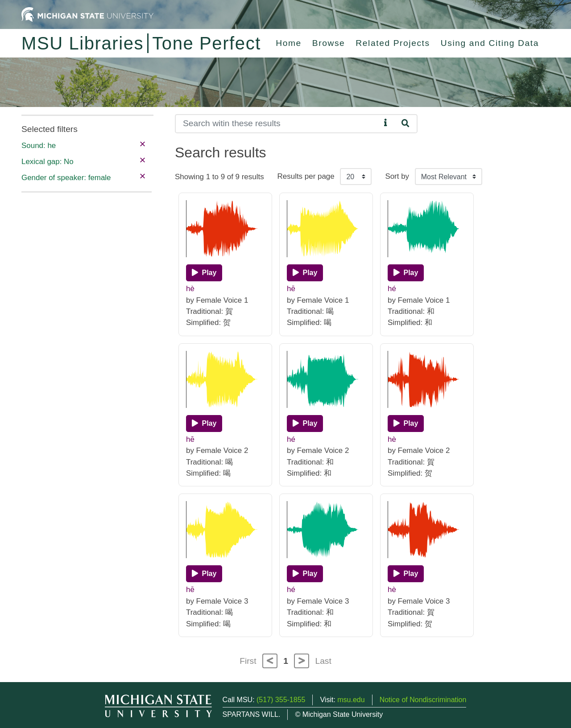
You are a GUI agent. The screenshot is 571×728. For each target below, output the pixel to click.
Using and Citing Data (490, 43)
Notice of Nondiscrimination (423, 700)
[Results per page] (356, 177)
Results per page (306, 176)
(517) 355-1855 (281, 700)
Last (323, 661)
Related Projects (393, 43)
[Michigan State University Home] (87, 14)
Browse (329, 43)
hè (190, 289)
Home (289, 43)
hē (291, 289)
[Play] (204, 273)
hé (392, 289)
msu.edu (351, 700)
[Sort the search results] (449, 177)
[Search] (278, 124)
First (248, 661)
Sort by (397, 176)
